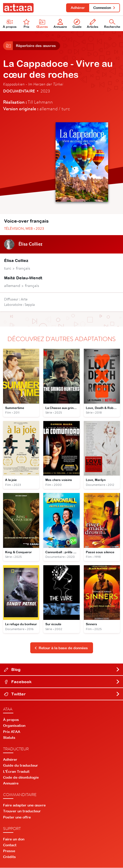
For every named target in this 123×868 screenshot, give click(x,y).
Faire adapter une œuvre (24, 806)
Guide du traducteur (20, 766)
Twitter (62, 694)
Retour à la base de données (61, 648)
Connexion (104, 8)
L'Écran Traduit (16, 772)
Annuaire (60, 24)
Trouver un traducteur (22, 812)
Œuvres (42, 24)
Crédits (9, 857)
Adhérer (78, 8)
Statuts (9, 738)
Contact (10, 846)
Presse (9, 851)
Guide (77, 24)
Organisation (14, 726)
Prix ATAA (12, 732)
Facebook (62, 682)
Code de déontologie (21, 778)
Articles (93, 24)
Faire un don (14, 839)
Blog (62, 670)
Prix (26, 24)
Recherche (112, 24)
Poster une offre (17, 817)
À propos (10, 24)
